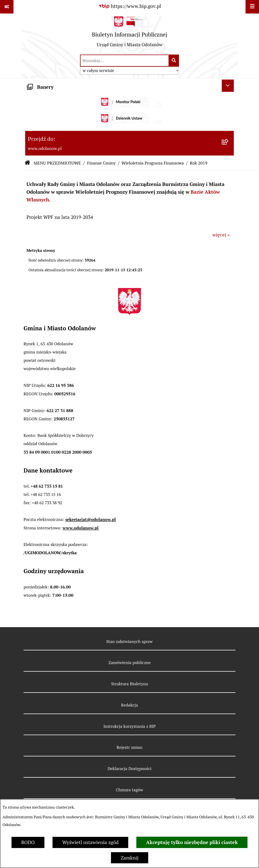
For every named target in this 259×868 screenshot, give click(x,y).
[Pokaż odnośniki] (7, 7)
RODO (28, 842)
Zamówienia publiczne (130, 663)
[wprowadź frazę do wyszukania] (125, 61)
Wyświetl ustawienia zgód (90, 842)
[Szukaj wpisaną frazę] (174, 61)
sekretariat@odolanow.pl (91, 519)
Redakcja (129, 705)
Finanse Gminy (101, 163)
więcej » (221, 235)
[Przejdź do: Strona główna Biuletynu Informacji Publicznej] (27, 163)
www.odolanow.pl (81, 528)
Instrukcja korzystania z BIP (130, 726)
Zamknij (130, 858)
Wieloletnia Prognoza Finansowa (153, 163)
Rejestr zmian (129, 747)
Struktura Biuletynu (130, 684)
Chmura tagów (129, 790)
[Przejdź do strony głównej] (129, 34)
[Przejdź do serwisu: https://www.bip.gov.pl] (129, 6)
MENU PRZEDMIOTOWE (57, 163)
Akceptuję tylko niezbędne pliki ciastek (192, 842)
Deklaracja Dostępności (129, 769)
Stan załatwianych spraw (129, 642)
